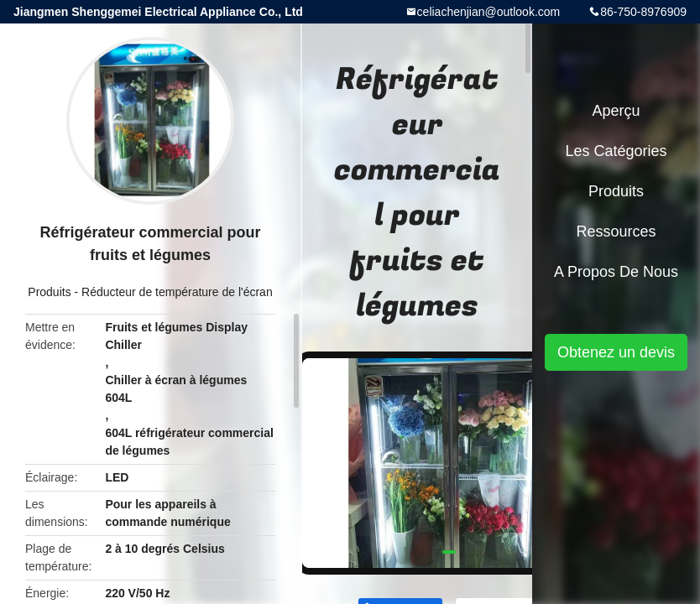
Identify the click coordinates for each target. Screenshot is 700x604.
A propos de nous (616, 272)
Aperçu (616, 111)
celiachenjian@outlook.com (489, 12)
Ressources (616, 232)
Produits (49, 292)
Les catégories (616, 151)
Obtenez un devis (616, 352)
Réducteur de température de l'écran (177, 292)
